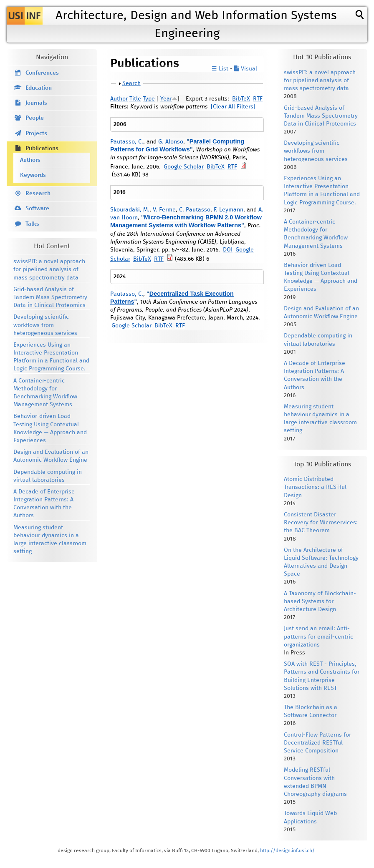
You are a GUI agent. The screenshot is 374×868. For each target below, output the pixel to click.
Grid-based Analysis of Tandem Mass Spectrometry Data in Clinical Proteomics (50, 297)
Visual (246, 69)
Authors (30, 160)
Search (131, 83)
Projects (36, 133)
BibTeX (241, 99)
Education (39, 88)
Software (37, 209)
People (35, 118)
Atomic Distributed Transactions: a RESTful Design (315, 487)
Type (149, 99)
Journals (36, 103)
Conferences (42, 73)
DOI (228, 250)
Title (135, 99)
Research (38, 194)
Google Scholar (184, 167)
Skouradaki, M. (130, 210)
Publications (42, 148)
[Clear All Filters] (233, 107)
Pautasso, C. (127, 142)
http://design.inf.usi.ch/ (287, 851)
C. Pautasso (195, 210)
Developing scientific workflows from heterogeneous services (45, 325)
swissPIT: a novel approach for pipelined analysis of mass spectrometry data (49, 269)
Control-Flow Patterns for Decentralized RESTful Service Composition (317, 743)
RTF (258, 99)
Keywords (33, 175)
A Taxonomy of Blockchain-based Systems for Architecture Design (320, 601)
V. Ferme (164, 210)
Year (166, 99)
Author (119, 99)
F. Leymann (229, 210)
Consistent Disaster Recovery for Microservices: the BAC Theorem (321, 523)
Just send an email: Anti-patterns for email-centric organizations (318, 637)
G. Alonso (171, 142)
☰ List (220, 69)
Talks (32, 224)
